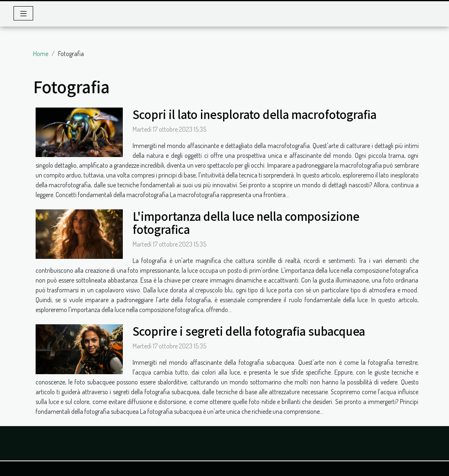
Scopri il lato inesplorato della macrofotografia (255, 114)
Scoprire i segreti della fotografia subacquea (249, 331)
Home (41, 54)
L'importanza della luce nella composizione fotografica (246, 223)
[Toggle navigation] (24, 13)
